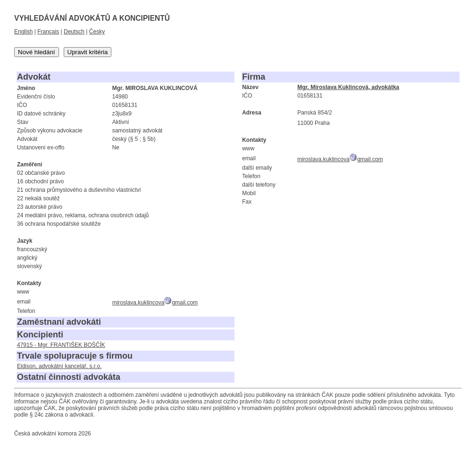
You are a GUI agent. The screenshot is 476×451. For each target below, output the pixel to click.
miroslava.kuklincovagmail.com (155, 303)
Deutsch (74, 32)
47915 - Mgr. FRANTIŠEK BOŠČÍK (61, 345)
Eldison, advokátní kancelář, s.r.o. (59, 366)
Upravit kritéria (88, 52)
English (23, 32)
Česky (97, 32)
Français (48, 32)
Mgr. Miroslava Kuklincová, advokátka (348, 87)
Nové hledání (37, 52)
